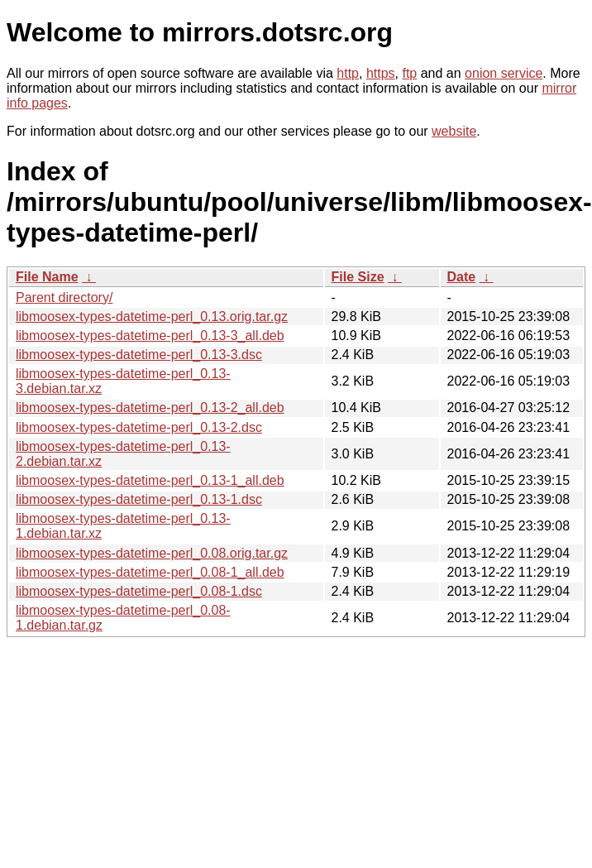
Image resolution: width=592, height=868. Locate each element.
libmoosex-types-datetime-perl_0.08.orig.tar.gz (152, 553)
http (348, 73)
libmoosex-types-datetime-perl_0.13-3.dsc (139, 355)
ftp (409, 73)
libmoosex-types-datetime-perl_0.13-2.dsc (139, 427)
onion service (504, 73)
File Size (358, 277)
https (381, 73)
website (454, 131)
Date (462, 277)
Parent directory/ (64, 297)
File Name (47, 277)
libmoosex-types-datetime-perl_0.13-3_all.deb (150, 336)
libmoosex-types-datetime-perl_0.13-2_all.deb (150, 408)
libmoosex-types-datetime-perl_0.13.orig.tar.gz (152, 317)
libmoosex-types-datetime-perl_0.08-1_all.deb (150, 572)
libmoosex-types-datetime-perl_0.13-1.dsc (139, 499)
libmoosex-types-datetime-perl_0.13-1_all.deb (150, 480)
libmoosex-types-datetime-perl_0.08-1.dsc (139, 591)
